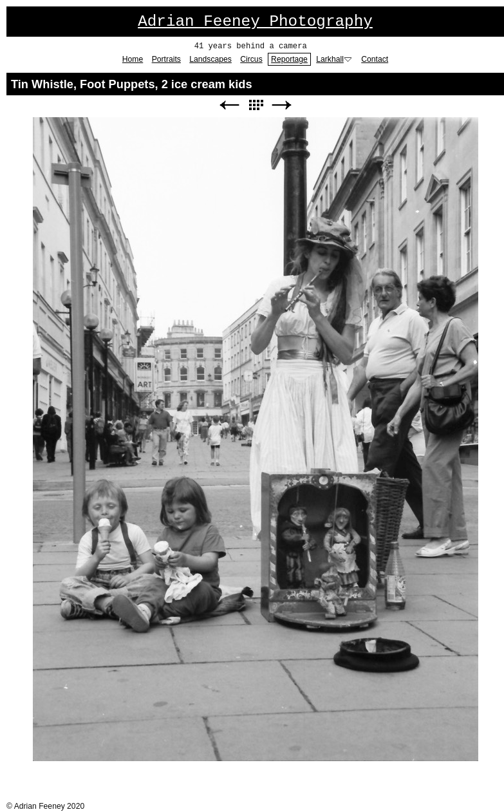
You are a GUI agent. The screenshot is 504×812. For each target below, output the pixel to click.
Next (282, 105)
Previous (229, 105)
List (256, 105)
